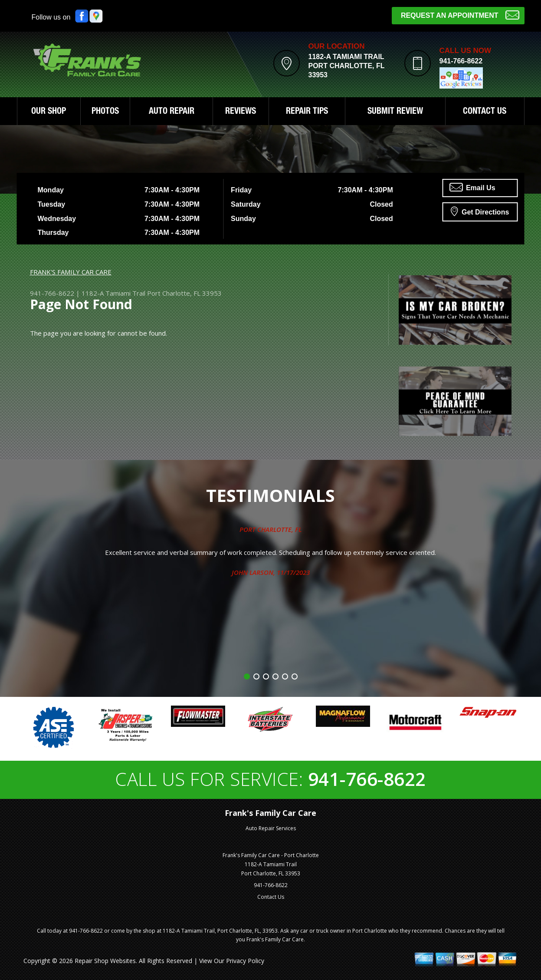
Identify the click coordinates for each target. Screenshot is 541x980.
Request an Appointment (460, 15)
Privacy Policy (245, 961)
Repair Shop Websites (105, 961)
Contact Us (271, 897)
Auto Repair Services (271, 828)
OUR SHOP (49, 112)
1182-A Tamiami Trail (113, 293)
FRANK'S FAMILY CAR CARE (71, 272)
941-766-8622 (461, 61)
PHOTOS (105, 112)
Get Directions (480, 211)
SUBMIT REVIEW (395, 112)
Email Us (472, 187)
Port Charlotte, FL (270, 529)
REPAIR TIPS (307, 112)
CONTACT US (485, 112)
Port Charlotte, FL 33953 (184, 293)
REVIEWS (241, 112)
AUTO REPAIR (172, 112)
